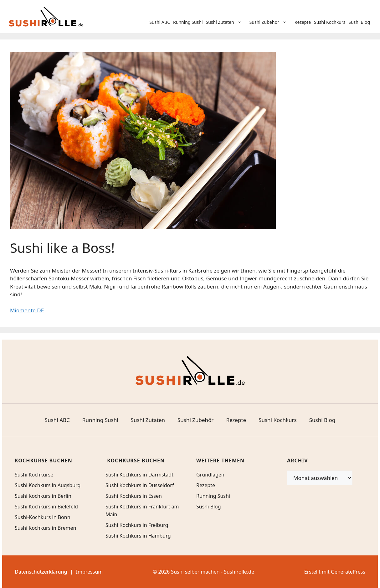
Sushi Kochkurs (330, 22)
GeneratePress (348, 572)
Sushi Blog (359, 22)
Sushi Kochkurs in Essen (134, 496)
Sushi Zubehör (271, 22)
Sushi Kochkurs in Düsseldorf (140, 485)
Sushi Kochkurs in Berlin (43, 496)
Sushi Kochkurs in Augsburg (48, 485)
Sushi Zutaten (227, 22)
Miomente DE (27, 310)
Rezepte (303, 22)
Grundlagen (210, 475)
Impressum (90, 572)
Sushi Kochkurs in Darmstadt (139, 475)
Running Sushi (188, 22)
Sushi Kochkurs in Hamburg (138, 536)
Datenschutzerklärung (41, 572)
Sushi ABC (160, 22)
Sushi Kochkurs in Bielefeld (46, 507)
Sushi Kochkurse (34, 475)
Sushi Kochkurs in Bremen (45, 528)
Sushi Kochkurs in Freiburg (137, 525)
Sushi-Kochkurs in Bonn (43, 517)
